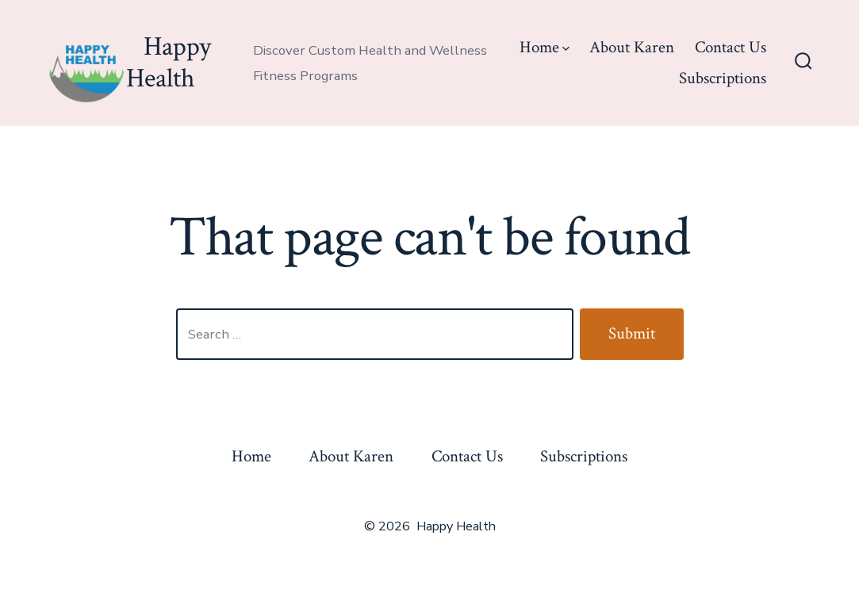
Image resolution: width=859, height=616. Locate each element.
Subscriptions (723, 78)
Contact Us (731, 47)
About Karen (632, 47)
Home (545, 47)
